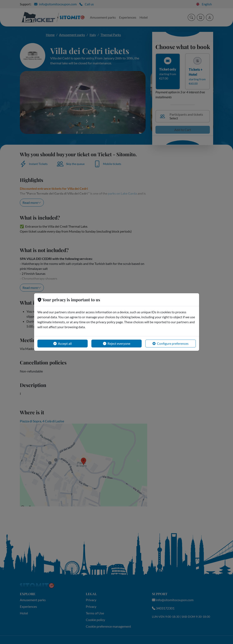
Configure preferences (170, 344)
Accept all (63, 344)
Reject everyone (117, 344)
